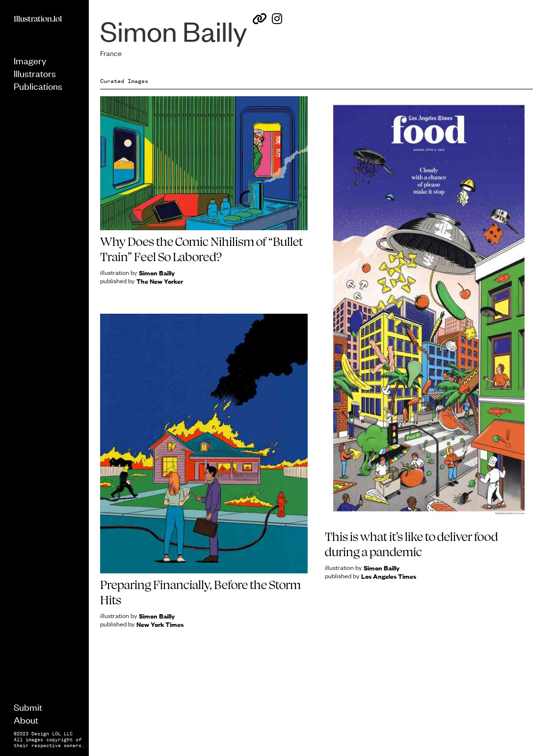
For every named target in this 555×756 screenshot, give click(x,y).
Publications (38, 86)
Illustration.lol (38, 19)
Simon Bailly (157, 273)
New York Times (160, 624)
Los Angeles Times (389, 576)
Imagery (30, 60)
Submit (28, 707)
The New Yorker (160, 281)
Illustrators (35, 73)
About (26, 719)
